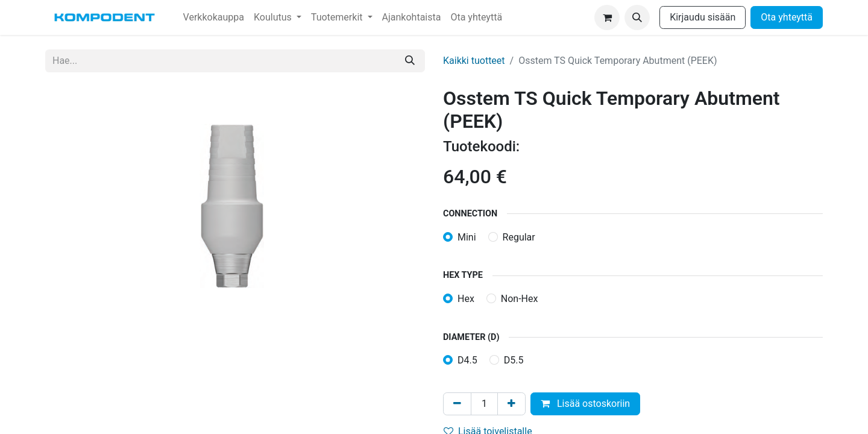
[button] (637, 17)
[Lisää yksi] (511, 404)
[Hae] (410, 61)
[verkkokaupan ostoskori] (607, 17)
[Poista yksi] (457, 404)
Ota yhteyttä (787, 17)
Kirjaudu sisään (703, 17)
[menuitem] (214, 17)
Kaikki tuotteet (474, 61)
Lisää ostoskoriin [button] (585, 404)
